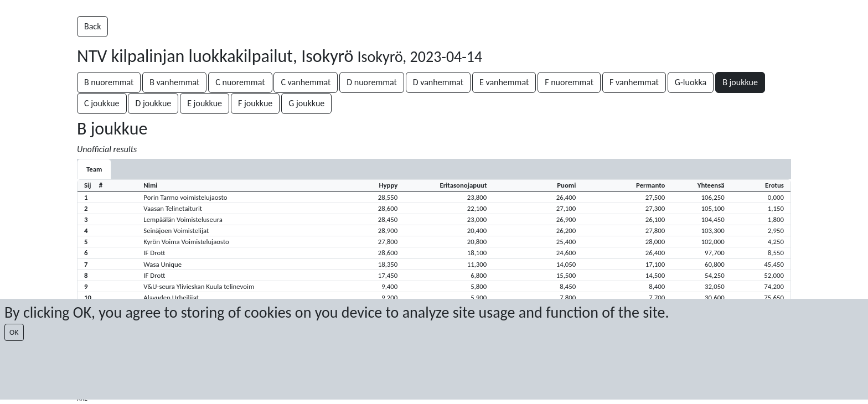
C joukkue (102, 103)
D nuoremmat (371, 82)
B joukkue (740, 82)
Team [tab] (94, 169)
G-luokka (691, 82)
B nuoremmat (109, 82)
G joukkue (306, 103)
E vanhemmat (504, 82)
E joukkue (205, 103)
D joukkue (153, 103)
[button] (434, 197)
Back (92, 26)
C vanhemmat (306, 82)
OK (14, 332)
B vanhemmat (174, 82)
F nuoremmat (569, 82)
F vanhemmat (634, 82)
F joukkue (255, 103)
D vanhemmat (438, 82)
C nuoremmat (240, 82)
